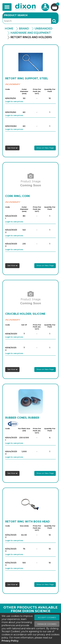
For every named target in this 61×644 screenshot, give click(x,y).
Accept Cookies (47, 617)
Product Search (16, 15)
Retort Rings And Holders (31, 37)
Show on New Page (45, 148)
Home (9, 29)
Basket (57, 4)
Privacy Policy (10, 641)
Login (45, 7)
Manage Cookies (47, 624)
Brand (24, 29)
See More (12, 148)
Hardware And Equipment (31, 33)
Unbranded (44, 29)
